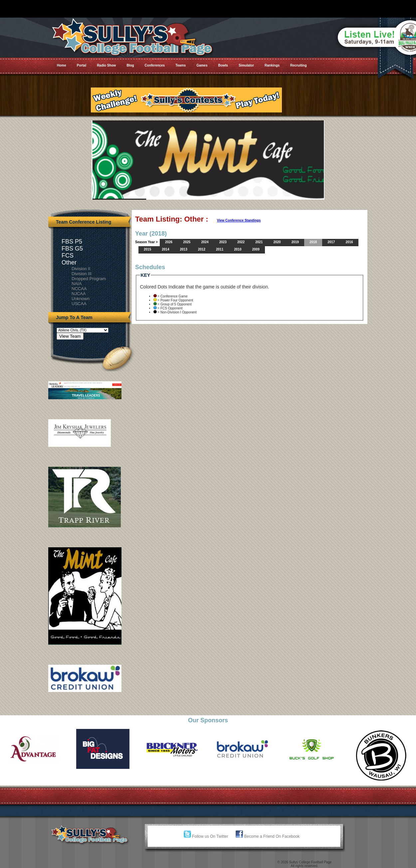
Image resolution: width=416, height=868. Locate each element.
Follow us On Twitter (206, 836)
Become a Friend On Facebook (268, 836)
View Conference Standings (239, 220)
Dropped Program (89, 279)
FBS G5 (72, 249)
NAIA (77, 284)
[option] (35, 749)
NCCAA (79, 289)
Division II (81, 269)
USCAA (79, 304)
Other (69, 262)
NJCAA (79, 294)
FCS (68, 256)
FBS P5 (72, 242)
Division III (82, 274)
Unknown (81, 299)
